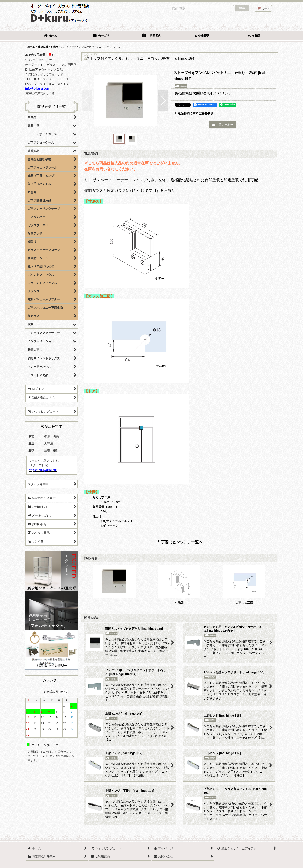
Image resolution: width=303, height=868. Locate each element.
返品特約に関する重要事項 (194, 113)
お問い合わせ (203, 93)
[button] (252, 36)
